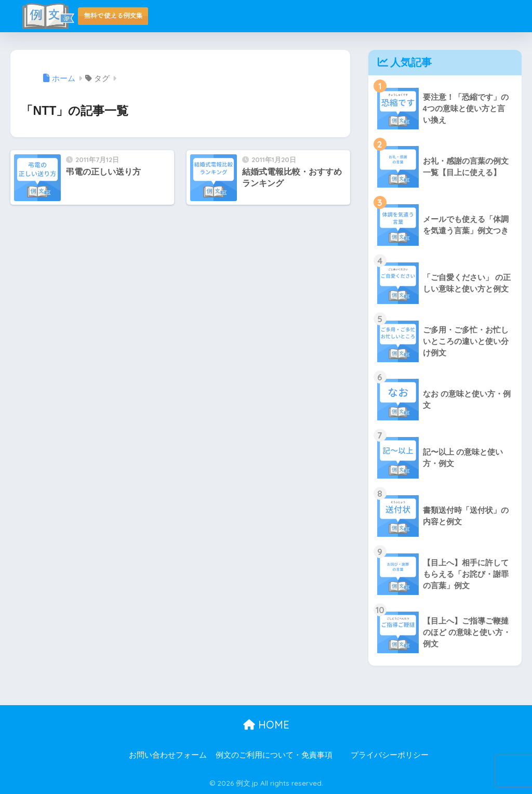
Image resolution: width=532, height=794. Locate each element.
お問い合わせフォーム (168, 755)
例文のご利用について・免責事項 (274, 755)
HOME (266, 725)
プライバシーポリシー (390, 755)
